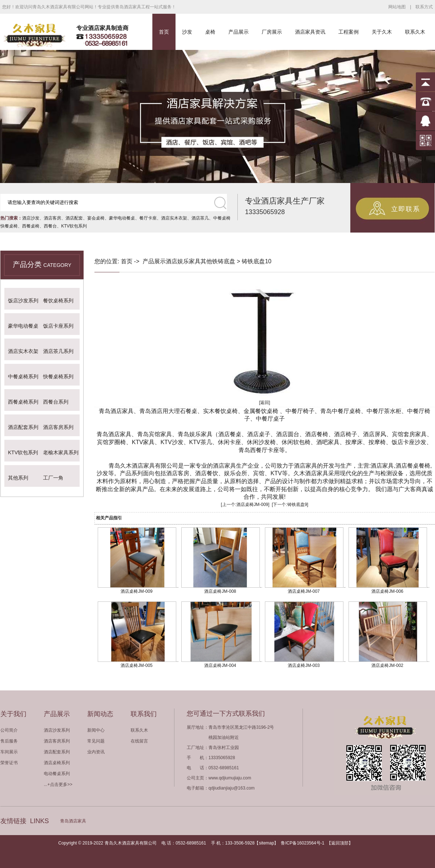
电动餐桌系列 (57, 774)
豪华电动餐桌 (122, 218)
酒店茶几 (200, 218)
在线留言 (139, 741)
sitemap (266, 843)
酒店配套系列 (23, 427)
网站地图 (397, 7)
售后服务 (9, 741)
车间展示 (9, 752)
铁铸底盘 (224, 261)
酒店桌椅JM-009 (252, 505)
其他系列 (18, 478)
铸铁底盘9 (297, 505)
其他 (206, 261)
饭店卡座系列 (58, 326)
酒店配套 (74, 218)
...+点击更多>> (58, 784)
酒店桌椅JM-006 (387, 591)
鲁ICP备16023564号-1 (303, 843)
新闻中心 (96, 730)
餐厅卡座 (148, 218)
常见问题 (96, 741)
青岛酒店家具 (73, 821)
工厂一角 (53, 478)
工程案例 (349, 32)
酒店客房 (52, 218)
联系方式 (424, 7)
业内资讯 (96, 752)
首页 (164, 32)
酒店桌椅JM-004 (220, 665)
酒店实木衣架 (174, 218)
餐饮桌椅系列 (58, 301)
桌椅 (210, 32)
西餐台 (50, 226)
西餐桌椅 (31, 226)
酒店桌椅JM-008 (220, 591)
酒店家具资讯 (310, 32)
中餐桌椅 (222, 218)
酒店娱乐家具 (183, 261)
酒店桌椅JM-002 (387, 665)
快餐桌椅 (9, 226)
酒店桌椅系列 (57, 763)
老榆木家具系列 (61, 452)
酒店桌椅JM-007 (304, 591)
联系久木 (415, 32)
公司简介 (9, 730)
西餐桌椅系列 (23, 402)
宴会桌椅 (96, 218)
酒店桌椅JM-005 (136, 665)
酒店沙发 (31, 218)
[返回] (265, 403)
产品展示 (238, 32)
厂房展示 (272, 32)
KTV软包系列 (74, 226)
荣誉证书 (9, 763)
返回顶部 (340, 843)
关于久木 (382, 32)
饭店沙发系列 (23, 301)
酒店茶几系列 (58, 351)
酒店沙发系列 (57, 730)
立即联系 (406, 209)
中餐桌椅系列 (23, 376)
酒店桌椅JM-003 (304, 665)
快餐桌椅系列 (58, 376)
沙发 (187, 32)
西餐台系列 (56, 402)
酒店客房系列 (58, 427)
